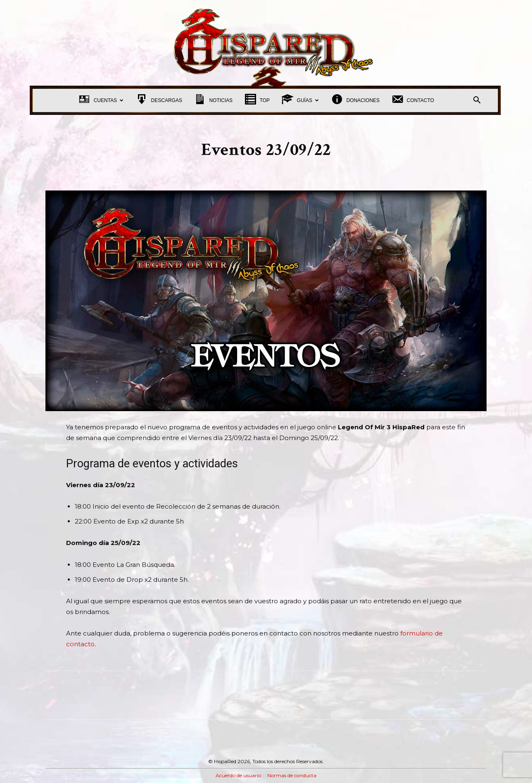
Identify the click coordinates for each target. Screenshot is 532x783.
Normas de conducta (292, 775)
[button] (477, 101)
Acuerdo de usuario (238, 775)
